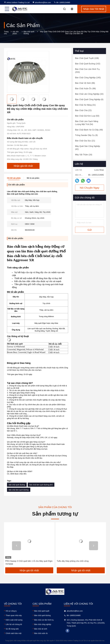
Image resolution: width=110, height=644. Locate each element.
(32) (89, 94)
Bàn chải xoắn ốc (41, 633)
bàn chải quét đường (17, 485)
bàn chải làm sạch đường (19, 490)
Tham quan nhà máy (14, 615)
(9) (86, 135)
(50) (87, 116)
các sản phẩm (16, 33)
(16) (84, 155)
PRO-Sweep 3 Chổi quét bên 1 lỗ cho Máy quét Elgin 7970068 (29, 563)
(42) (88, 148)
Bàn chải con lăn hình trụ (44, 620)
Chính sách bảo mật (14, 633)
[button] (16, 546)
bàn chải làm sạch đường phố (41, 485)
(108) (87, 58)
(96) (85, 83)
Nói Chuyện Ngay (90, 188)
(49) (89, 130)
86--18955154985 (62, 2)
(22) (83, 110)
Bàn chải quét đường (29, 33)
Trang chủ (6, 33)
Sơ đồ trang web (12, 629)
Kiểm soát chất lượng (14, 620)
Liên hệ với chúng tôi (14, 624)
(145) (88, 78)
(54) (87, 123)
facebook (67, 631)
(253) (87, 71)
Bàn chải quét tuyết (42, 611)
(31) (85, 105)
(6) (89, 99)
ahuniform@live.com (42, 2)
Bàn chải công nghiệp (43, 624)
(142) (88, 64)
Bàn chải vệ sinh (41, 629)
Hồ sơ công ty (11, 611)
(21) (85, 141)
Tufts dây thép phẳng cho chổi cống (73, 561)
